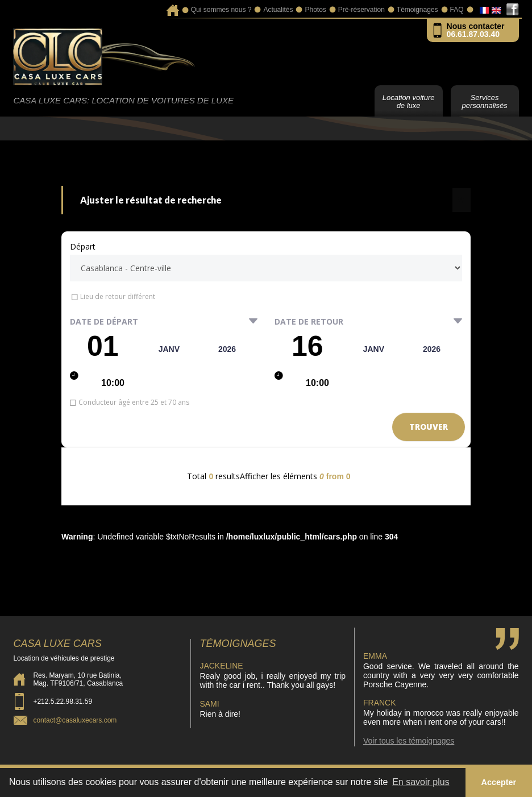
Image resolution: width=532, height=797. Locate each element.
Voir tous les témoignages (409, 741)
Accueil (173, 7)
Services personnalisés (484, 101)
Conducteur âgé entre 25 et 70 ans (134, 402)
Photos (315, 10)
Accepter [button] (499, 782)
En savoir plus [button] (421, 782)
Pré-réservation (361, 10)
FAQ (457, 10)
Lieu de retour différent (118, 296)
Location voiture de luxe (409, 101)
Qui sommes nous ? (221, 10)
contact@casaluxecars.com (75, 720)
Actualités (278, 10)
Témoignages (417, 10)
